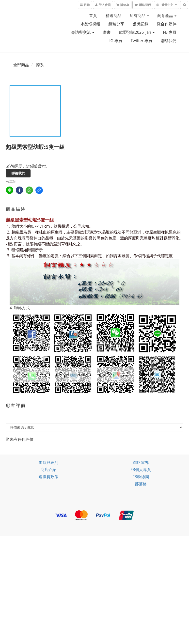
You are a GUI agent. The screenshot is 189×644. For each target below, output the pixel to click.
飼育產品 (167, 16)
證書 (107, 32)
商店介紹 (48, 470)
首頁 (93, 16)
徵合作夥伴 (167, 24)
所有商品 (139, 16)
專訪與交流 (83, 32)
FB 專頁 (170, 32)
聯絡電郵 (141, 462)
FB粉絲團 (141, 477)
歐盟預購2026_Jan (137, 32)
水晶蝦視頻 (90, 24)
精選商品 (113, 16)
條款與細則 (48, 462)
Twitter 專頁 (142, 41)
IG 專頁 (116, 41)
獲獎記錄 (141, 24)
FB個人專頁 (141, 470)
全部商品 (21, 65)
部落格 (141, 484)
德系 (40, 65)
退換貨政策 (48, 477)
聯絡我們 (169, 41)
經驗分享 (116, 24)
